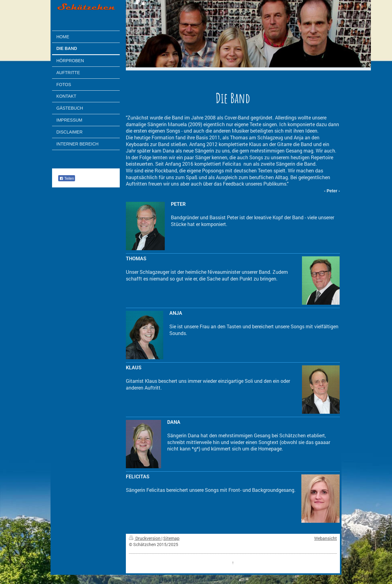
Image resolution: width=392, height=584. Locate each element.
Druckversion (145, 538)
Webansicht (326, 538)
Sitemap (171, 538)
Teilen (67, 179)
